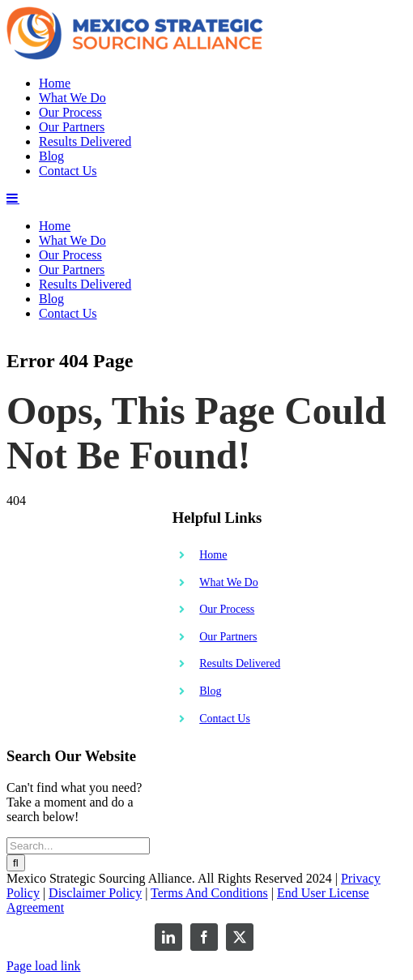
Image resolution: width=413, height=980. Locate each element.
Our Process (227, 924)
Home (213, 869)
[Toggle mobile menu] (13, 512)
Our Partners (228, 951)
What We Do (228, 897)
